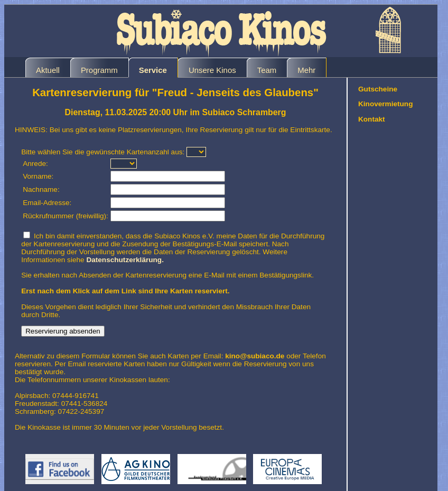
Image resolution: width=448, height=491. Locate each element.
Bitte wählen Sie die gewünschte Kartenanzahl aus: (103, 152)
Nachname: (41, 189)
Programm (99, 70)
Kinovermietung (385, 104)
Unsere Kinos (212, 70)
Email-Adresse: (47, 203)
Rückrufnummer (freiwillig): (66, 216)
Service (153, 70)
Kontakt (372, 119)
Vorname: (38, 176)
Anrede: (35, 164)
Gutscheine (378, 89)
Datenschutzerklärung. (125, 260)
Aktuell (48, 70)
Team (267, 70)
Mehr (306, 70)
